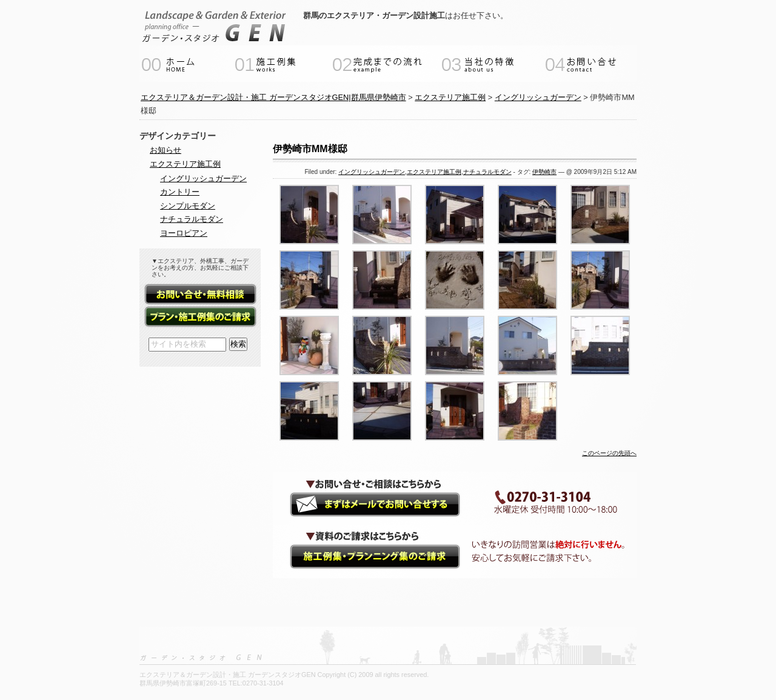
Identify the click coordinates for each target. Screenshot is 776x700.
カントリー (180, 192)
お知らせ (166, 150)
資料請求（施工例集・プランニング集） (364, 558)
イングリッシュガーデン (372, 172)
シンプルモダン (188, 206)
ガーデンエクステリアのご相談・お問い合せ (364, 505)
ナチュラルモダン (487, 172)
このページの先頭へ (609, 453)
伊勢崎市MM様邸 (310, 149)
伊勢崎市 (544, 172)
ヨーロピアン (184, 233)
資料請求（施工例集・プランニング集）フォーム (200, 317)
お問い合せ (200, 295)
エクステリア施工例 (434, 172)
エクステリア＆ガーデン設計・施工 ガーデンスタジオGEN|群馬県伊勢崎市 (273, 97)
